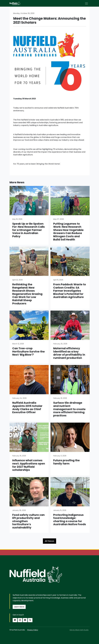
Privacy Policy (33, 630)
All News (49, 541)
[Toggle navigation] (86, 4)
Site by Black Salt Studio (79, 630)
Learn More (19, 607)
